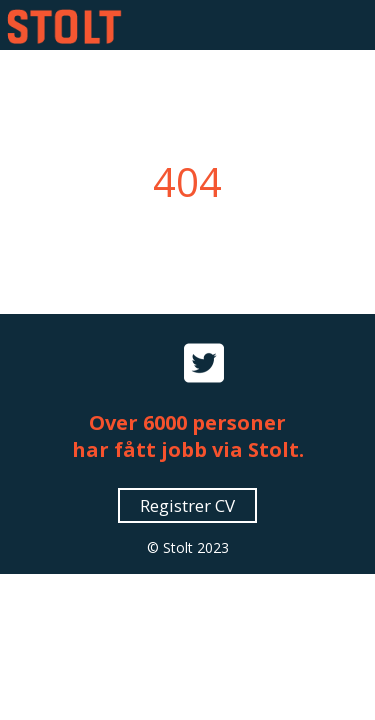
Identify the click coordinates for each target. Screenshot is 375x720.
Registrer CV (187, 505)
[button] (347, 25)
